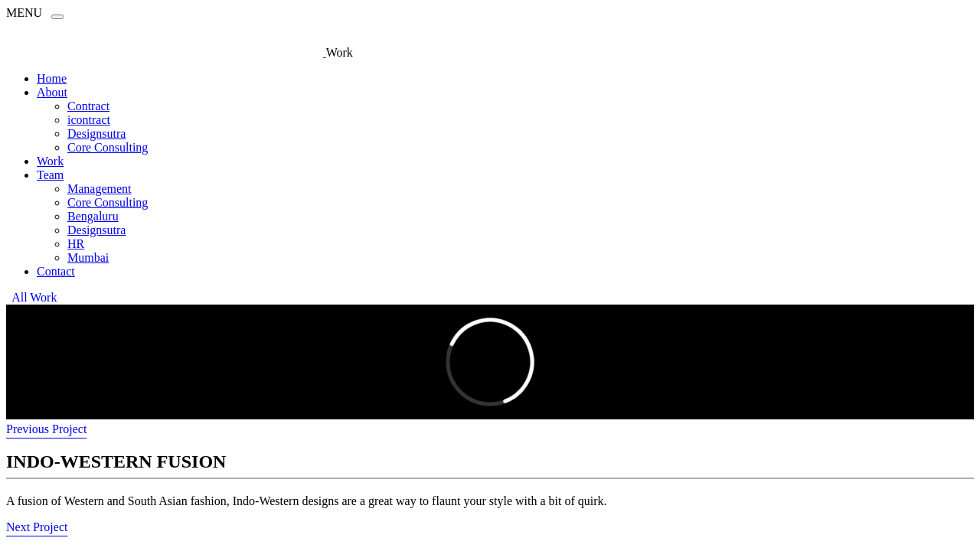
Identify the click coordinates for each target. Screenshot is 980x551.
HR (76, 244)
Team (50, 175)
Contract (88, 106)
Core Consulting (108, 147)
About (52, 92)
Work (50, 161)
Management (100, 189)
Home (52, 78)
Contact (56, 271)
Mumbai (88, 258)
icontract (89, 120)
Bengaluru (93, 216)
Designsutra (96, 134)
